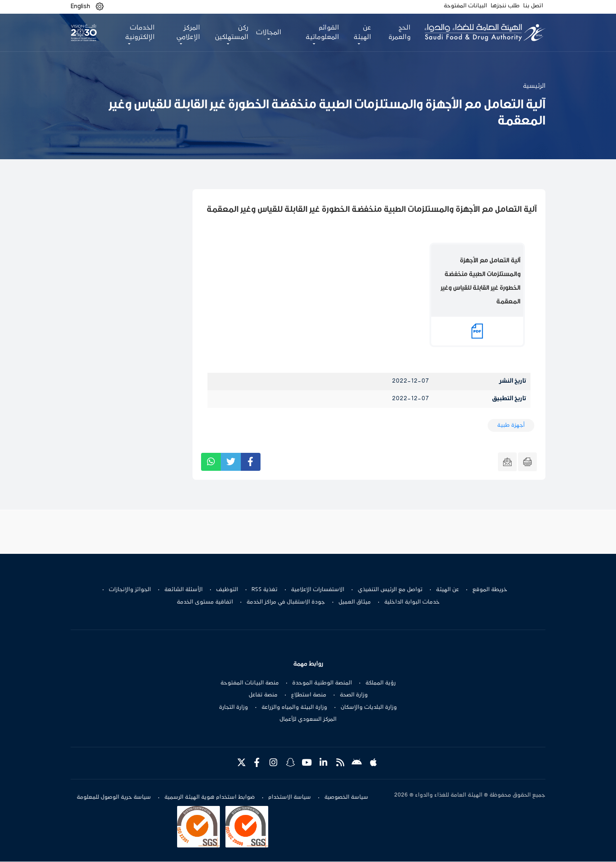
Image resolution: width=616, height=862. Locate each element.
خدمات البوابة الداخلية (412, 602)
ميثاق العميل (355, 602)
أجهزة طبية (511, 425)
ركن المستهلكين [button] (231, 33)
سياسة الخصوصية (346, 798)
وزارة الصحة (354, 695)
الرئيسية (534, 86)
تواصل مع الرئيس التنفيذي (390, 590)
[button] (100, 7)
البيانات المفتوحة (465, 6)
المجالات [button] (268, 33)
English (80, 6)
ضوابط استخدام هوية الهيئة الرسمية (210, 798)
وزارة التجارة (234, 707)
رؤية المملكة (381, 683)
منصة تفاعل (263, 695)
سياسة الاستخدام (290, 798)
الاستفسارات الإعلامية (318, 590)
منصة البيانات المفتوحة (250, 683)
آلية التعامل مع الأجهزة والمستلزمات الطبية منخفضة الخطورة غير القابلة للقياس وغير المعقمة (481, 281)
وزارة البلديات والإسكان (369, 707)
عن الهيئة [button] (361, 33)
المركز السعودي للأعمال (308, 719)
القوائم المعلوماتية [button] (321, 33)
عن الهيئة (447, 590)
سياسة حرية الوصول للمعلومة (114, 798)
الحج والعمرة (398, 33)
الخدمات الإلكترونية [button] (139, 33)
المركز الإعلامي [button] (187, 33)
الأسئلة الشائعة (184, 590)
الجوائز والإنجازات (130, 590)
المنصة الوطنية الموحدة (322, 683)
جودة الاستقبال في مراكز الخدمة (286, 602)
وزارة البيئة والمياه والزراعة (294, 707)
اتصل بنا (533, 6)
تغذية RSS (265, 590)
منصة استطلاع (309, 695)
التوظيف (227, 590)
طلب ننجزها (505, 6)
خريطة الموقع (490, 590)
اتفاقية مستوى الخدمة (205, 602)
